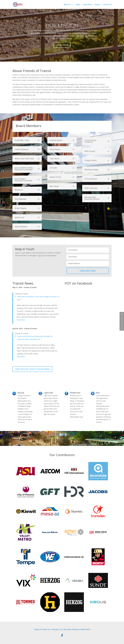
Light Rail (48, 393)
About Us (67, 5)
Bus (98, 393)
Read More (21, 320)
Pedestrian (75, 393)
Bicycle (21, 393)
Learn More (87, 5)
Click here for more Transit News (32, 369)
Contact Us (107, 5)
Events (97, 5)
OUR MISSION (62, 25)
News (78, 5)
